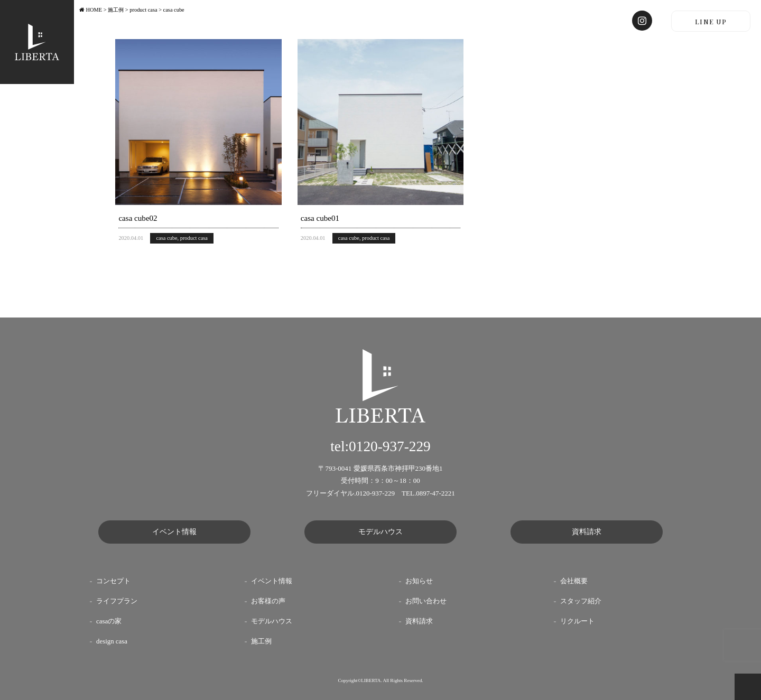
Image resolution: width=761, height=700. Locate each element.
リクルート (577, 621)
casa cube (166, 238)
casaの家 (109, 621)
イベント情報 (174, 532)
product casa (194, 238)
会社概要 (574, 581)
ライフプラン (117, 601)
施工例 (261, 641)
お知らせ (419, 581)
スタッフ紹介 (581, 601)
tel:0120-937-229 (380, 446)
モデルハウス (380, 532)
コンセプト (113, 581)
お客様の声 (268, 601)
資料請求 (587, 532)
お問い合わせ (426, 601)
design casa (112, 641)
